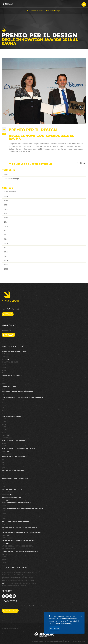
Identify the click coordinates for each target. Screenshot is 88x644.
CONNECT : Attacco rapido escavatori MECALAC (19, 583)
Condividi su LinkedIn (81, 163)
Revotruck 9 (7, 495)
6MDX (4, 484)
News (6, 174)
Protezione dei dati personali (54, 641)
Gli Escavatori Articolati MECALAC (12, 575)
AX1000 (4, 446)
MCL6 (3, 408)
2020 (6, 218)
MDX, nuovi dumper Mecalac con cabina (14, 586)
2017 (6, 231)
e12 (3, 394)
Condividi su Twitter (84, 163)
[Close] (81, 616)
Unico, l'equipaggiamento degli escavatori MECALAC (18, 580)
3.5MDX (4, 481)
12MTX (6, 357)
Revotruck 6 (7, 492)
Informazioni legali (38, 641)
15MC (3, 389)
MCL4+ (4, 405)
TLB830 (4, 505)
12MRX (6, 359)
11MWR (4, 370)
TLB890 (4, 516)
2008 (6, 269)
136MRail (4, 557)
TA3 (3, 465)
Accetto (54, 628)
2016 (6, 235)
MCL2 (3, 400)
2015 (6, 239)
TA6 (3, 473)
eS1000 (6, 435)
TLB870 (4, 511)
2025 (6, 196)
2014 (6, 243)
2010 (6, 260)
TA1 (3, 459)
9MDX (4, 486)
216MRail (4, 562)
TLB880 (4, 513)
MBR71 (4, 524)
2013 (6, 248)
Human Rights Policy (79, 641)
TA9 (3, 476)
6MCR (4, 378)
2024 (6, 201)
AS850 (4, 424)
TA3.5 (3, 468)
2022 (6, 209)
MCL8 (3, 413)
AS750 (4, 422)
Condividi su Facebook (77, 163)
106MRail (5, 554)
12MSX (6, 354)
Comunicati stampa (12, 179)
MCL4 (4, 403)
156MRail (4, 560)
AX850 (4, 443)
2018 (6, 226)
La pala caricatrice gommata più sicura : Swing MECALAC (20, 572)
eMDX (5, 500)
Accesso (8, 314)
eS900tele (7, 438)
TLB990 (4, 519)
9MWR (4, 367)
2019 (6, 222)
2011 (6, 256)
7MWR (4, 365)
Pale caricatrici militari (9, 549)
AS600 (4, 419)
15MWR (4, 373)
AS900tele (5, 427)
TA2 (3, 462)
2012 (6, 252)
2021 (6, 213)
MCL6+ (4, 411)
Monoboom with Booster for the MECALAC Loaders (17, 578)
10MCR (4, 384)
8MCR (4, 381)
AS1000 (4, 430)
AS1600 (4, 432)
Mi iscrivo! (10, 611)
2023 (6, 205)
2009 (6, 265)
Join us (67, 641)
